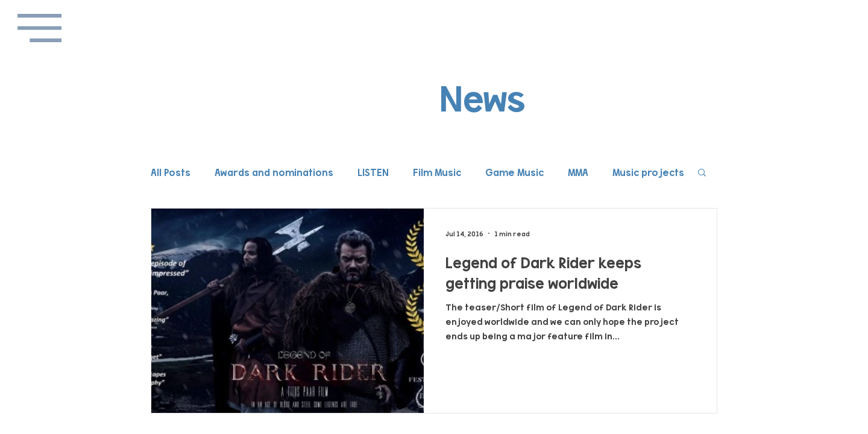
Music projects (648, 172)
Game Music (514, 172)
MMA (578, 172)
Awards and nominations (274, 172)
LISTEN (373, 172)
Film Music (437, 172)
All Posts (171, 172)
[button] (39, 28)
